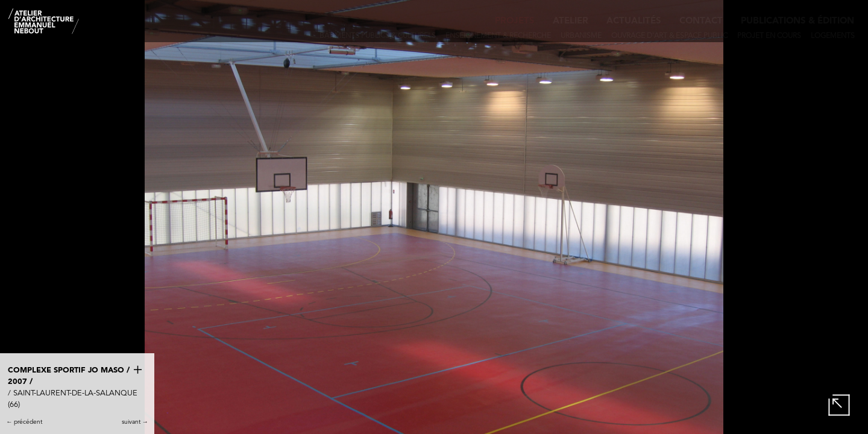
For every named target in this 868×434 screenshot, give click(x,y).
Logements (833, 36)
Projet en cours (769, 36)
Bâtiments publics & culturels (378, 36)
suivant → (135, 422)
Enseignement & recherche (498, 36)
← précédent (24, 422)
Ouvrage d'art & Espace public (669, 36)
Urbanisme (581, 36)
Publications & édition (797, 21)
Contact (701, 21)
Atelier (571, 21)
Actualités (634, 21)
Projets (515, 21)
